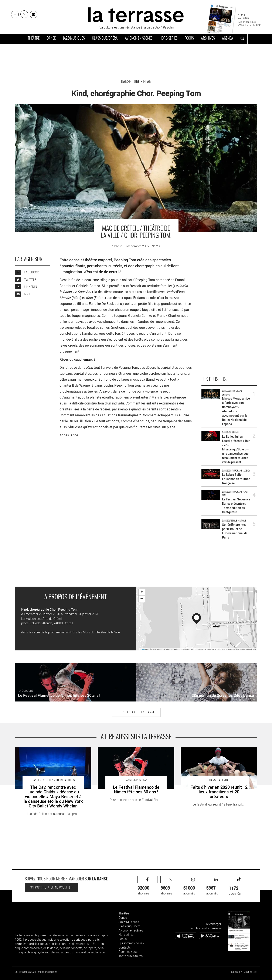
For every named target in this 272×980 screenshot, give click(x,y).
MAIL (23, 294)
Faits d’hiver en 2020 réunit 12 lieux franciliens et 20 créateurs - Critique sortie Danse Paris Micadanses (217, 751)
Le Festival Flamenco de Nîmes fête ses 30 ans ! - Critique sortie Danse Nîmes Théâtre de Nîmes (133, 751)
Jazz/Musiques (74, 39)
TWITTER (26, 279)
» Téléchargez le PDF (249, 25)
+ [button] (142, 592)
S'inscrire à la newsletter (52, 888)
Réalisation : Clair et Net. (243, 972)
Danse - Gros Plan (136, 82)
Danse (51, 39)
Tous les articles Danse (136, 712)
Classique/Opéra (105, 39)
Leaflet (142, 649)
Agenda (228, 39)
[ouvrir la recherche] (242, 39)
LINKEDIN (26, 287)
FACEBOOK (27, 272)
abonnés (147, 886)
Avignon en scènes (139, 39)
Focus (189, 39)
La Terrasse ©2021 (25, 972)
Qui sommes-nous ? (131, 943)
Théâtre (34, 39)
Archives (208, 39)
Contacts (125, 947)
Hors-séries (169, 39)
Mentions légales (48, 972)
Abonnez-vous (128, 952)
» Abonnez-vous (247, 22)
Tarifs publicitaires (131, 956)
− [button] (142, 599)
